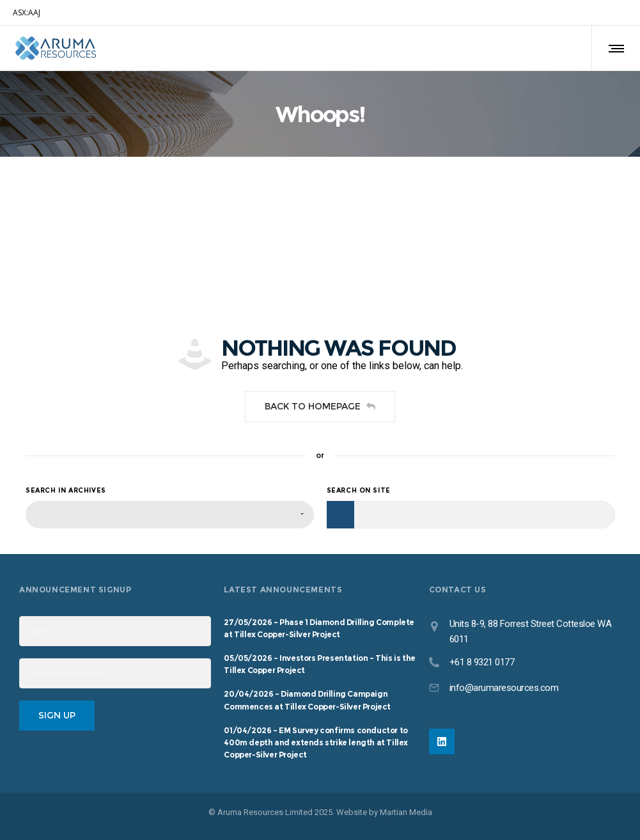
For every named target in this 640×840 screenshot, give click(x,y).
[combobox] (170, 515)
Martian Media (406, 812)
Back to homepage (320, 406)
